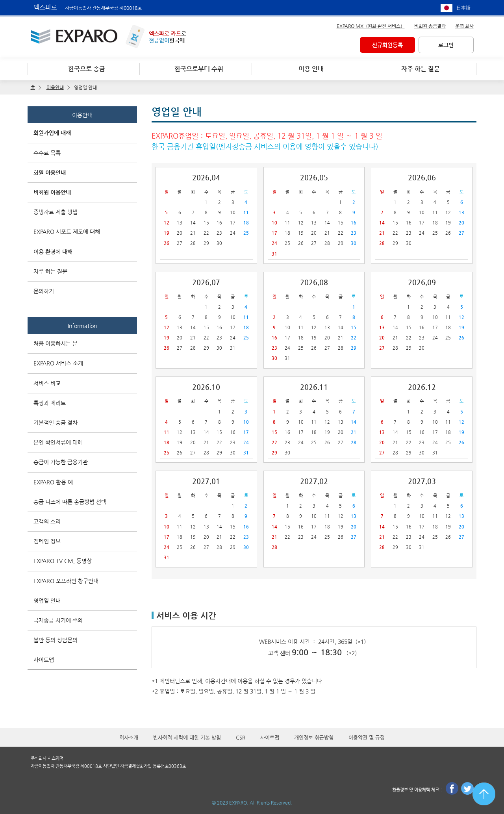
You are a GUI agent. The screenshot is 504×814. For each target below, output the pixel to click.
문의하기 (44, 291)
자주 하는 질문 (50, 271)
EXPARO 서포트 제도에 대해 (67, 232)
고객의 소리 (47, 521)
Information (82, 326)
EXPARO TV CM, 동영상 (63, 561)
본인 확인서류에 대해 (58, 442)
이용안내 (82, 115)
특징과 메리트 (50, 403)
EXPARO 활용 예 (53, 482)
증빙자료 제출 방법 (56, 212)
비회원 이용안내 (52, 192)
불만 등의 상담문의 (56, 640)
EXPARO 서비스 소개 (58, 363)
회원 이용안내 (50, 172)
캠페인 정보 (47, 541)
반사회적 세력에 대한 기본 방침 (187, 737)
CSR (241, 737)
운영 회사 (464, 26)
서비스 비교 (47, 383)
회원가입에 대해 (52, 133)
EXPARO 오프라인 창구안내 (66, 581)
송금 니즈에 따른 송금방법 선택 (70, 502)
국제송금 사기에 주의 (58, 620)
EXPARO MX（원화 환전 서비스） (371, 26)
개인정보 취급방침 (314, 737)
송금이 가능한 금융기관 (61, 462)
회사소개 (129, 737)
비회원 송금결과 (430, 26)
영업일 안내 (47, 601)
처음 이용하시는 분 (56, 343)
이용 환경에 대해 (53, 252)
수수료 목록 (47, 153)
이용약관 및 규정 (367, 737)
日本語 (463, 8)
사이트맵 (44, 660)
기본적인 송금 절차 (56, 423)
